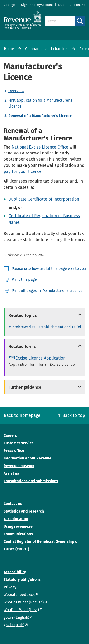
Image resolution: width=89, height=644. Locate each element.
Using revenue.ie (18, 526)
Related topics (23, 315)
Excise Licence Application (40, 358)
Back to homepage (22, 415)
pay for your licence (23, 171)
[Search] (60, 21)
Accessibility (15, 572)
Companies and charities (47, 49)
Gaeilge (9, 5)
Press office (14, 451)
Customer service (19, 443)
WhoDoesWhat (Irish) (21, 610)
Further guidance (25, 387)
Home (9, 49)
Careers (10, 435)
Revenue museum (19, 466)
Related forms (22, 347)
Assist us (11, 473)
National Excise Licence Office (40, 147)
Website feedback (19, 595)
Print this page (24, 279)
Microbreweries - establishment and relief (45, 327)
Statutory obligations (22, 579)
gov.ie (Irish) (14, 625)
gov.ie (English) (16, 617)
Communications (18, 534)
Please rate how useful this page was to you (49, 268)
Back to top (74, 415)
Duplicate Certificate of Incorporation (44, 199)
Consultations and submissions (31, 481)
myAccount (45, 5)
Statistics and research (24, 511)
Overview (16, 91)
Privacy (10, 587)
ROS (61, 5)
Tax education (16, 519)
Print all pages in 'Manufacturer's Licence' (48, 290)
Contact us (13, 504)
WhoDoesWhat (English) (24, 602)
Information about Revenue (27, 458)
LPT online (78, 5)
